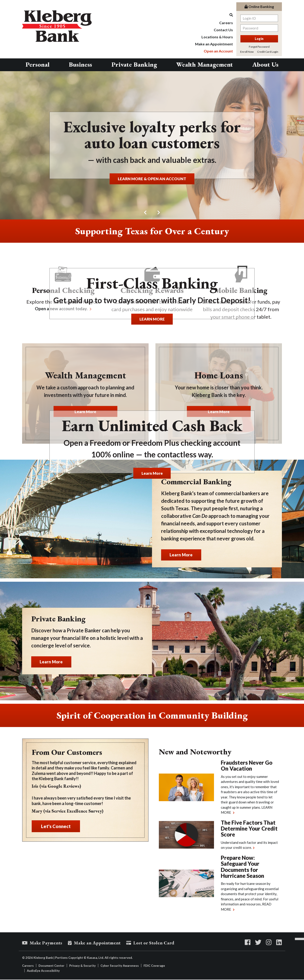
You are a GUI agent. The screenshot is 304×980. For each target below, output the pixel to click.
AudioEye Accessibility (43, 971)
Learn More (152, 473)
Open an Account (218, 51)
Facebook (248, 942)
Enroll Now (247, 52)
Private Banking (134, 64)
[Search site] (214, 15)
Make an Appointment (214, 44)
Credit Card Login (268, 52)
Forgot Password (259, 47)
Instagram (269, 942)
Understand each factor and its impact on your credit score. (249, 845)
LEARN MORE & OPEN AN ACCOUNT (152, 178)
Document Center (52, 966)
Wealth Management (205, 64)
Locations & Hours (217, 37)
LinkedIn (279, 942)
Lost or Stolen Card (161, 943)
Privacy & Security (82, 966)
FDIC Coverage (154, 966)
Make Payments (47, 943)
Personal (37, 64)
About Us (265, 64)
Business (80, 64)
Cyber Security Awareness (120, 966)
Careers (226, 23)
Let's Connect (56, 826)
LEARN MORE (152, 319)
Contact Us (223, 30)
